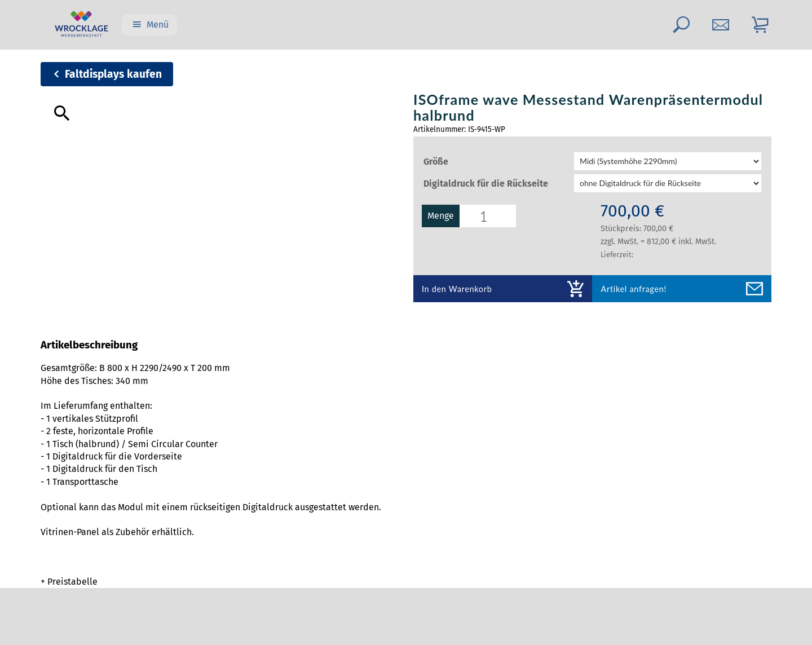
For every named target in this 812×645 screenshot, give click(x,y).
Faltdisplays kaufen (113, 74)
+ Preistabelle (69, 582)
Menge (453, 216)
